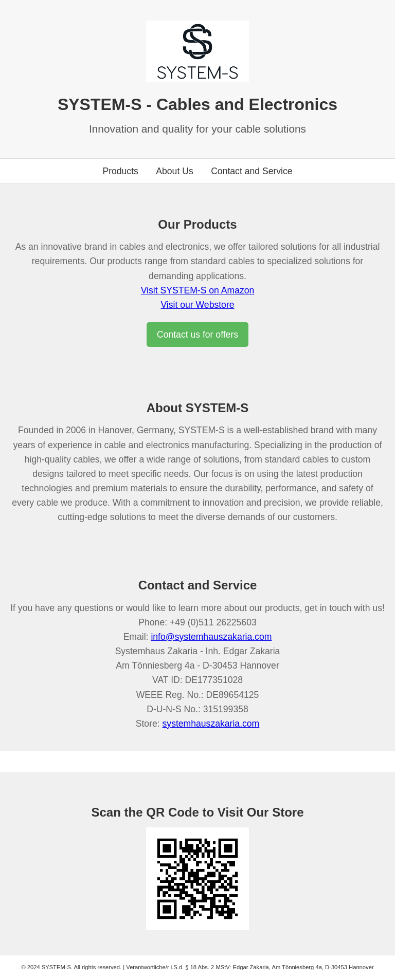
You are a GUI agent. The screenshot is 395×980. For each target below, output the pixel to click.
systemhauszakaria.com (211, 724)
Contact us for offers (197, 335)
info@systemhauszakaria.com (211, 637)
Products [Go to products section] (120, 171)
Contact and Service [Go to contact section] (252, 171)
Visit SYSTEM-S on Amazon (198, 290)
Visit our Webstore (197, 305)
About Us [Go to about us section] (174, 171)
